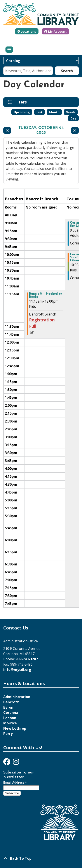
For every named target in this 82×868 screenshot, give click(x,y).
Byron (8, 707)
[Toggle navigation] (9, 50)
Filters (21, 102)
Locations (28, 31)
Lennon (10, 718)
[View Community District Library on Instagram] (16, 763)
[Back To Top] (41, 858)
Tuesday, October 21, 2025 (41, 130)
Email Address (15, 782)
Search (67, 71)
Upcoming (22, 112)
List (39, 112)
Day (73, 118)
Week (71, 112)
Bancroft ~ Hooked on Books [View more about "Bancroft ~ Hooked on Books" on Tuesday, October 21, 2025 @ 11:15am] (46, 296)
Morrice (10, 723)
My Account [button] (55, 31)
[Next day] (75, 130)
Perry (8, 734)
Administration (17, 697)
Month (54, 112)
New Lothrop (15, 728)
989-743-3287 (27, 659)
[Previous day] (7, 130)
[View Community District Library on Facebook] (7, 763)
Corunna (11, 713)
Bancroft (11, 702)
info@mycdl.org (17, 670)
